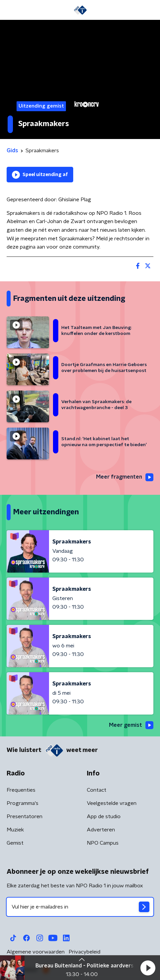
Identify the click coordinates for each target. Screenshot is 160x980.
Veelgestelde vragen (112, 803)
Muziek (15, 830)
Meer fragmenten (125, 477)
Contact (97, 790)
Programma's (23, 803)
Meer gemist (131, 725)
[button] (148, 968)
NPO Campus (103, 843)
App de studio (104, 817)
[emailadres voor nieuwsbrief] (80, 907)
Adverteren (101, 830)
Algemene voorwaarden (36, 952)
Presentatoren (25, 817)
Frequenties (21, 790)
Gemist (15, 843)
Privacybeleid (84, 952)
